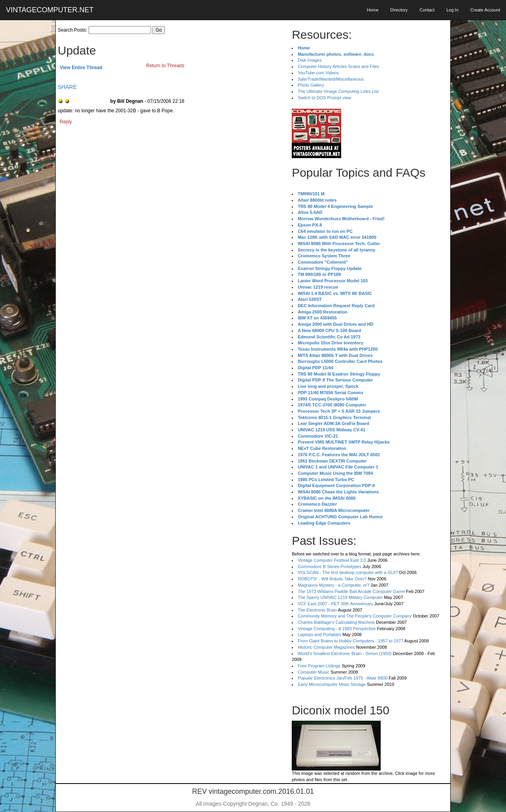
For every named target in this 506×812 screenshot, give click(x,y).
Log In (452, 10)
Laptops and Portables (319, 634)
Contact (427, 10)
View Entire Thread (81, 68)
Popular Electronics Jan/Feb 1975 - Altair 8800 (343, 678)
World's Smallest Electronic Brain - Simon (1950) (345, 653)
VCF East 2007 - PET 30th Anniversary (335, 604)
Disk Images (310, 60)
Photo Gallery (311, 85)
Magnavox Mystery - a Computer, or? (333, 585)
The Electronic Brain (317, 610)
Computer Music (313, 672)
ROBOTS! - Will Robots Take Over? (332, 579)
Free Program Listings (319, 666)
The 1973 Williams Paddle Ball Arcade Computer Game (351, 591)
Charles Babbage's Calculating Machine (336, 622)
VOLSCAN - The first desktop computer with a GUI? (348, 572)
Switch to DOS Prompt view (324, 98)
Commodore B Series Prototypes (329, 567)
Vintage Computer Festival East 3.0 (332, 560)
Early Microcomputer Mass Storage (332, 684)
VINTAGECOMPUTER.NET (50, 10)
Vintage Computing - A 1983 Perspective (337, 629)
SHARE (67, 87)
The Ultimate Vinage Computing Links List (338, 91)
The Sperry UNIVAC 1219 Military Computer (340, 597)
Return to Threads (165, 66)
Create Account (485, 10)
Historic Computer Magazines (326, 647)
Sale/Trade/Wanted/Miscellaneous (331, 79)
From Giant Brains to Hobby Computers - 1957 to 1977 (350, 641)
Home (373, 10)
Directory (399, 10)
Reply (66, 122)
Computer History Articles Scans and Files (338, 66)
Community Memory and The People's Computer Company (355, 616)
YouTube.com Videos (318, 73)
